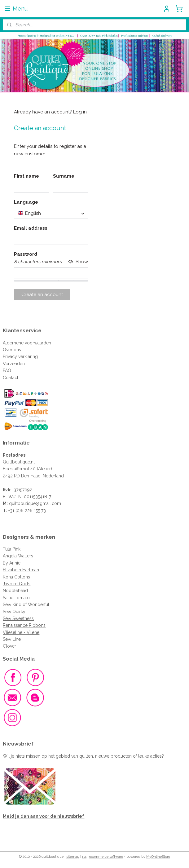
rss (84, 857)
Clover (9, 646)
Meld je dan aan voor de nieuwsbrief (44, 816)
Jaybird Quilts (17, 584)
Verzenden (14, 364)
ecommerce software (106, 857)
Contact (11, 378)
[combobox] (51, 213)
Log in (80, 112)
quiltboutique (22, 503)
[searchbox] (51, 213)
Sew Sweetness (18, 618)
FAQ (7, 370)
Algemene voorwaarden (27, 343)
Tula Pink (12, 549)
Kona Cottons (16, 577)
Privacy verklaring (20, 356)
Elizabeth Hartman (21, 570)
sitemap (73, 857)
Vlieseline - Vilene (21, 632)
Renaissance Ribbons (24, 625)
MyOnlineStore (158, 857)
